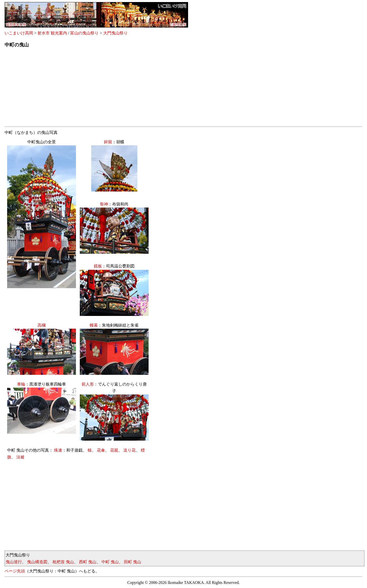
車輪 (21, 384)
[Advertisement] (158, 89)
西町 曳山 (88, 562)
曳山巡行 (14, 562)
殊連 (58, 450)
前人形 (88, 384)
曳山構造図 (37, 562)
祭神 (104, 204)
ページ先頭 (15, 571)
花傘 (101, 450)
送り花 (129, 450)
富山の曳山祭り (84, 33)
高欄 (42, 325)
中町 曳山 (110, 562)
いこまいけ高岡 (19, 33)
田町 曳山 (133, 562)
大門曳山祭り (115, 33)
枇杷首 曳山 (63, 562)
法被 (20, 457)
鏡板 (98, 266)
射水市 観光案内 (52, 33)
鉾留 (108, 142)
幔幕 (94, 325)
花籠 (114, 450)
